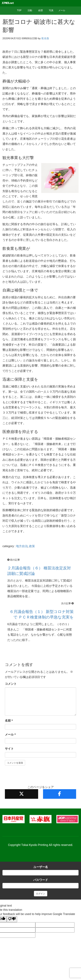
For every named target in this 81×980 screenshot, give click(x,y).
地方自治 (22, 546)
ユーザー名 (41, 867)
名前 (9, 721)
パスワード (41, 880)
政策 (32, 546)
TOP (19, 10)
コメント (11, 684)
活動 (30, 10)
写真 (51, 10)
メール (62, 10)
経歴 (41, 10)
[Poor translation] (12, 919)
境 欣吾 (45, 38)
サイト (9, 749)
